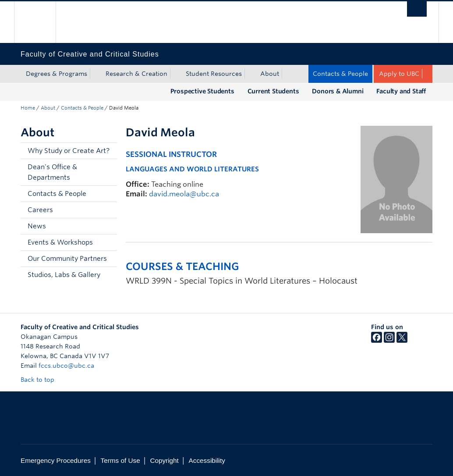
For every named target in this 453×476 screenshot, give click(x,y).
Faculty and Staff (401, 91)
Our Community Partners (67, 259)
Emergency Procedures (56, 460)
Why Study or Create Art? (69, 151)
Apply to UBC (399, 74)
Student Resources (214, 74)
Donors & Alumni (338, 91)
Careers (40, 210)
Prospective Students (202, 91)
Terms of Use (120, 460)
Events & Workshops (60, 242)
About (270, 74)
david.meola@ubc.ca (184, 194)
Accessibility (207, 460)
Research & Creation (136, 74)
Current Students (273, 91)
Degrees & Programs (57, 74)
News (37, 226)
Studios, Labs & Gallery (64, 275)
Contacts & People (340, 74)
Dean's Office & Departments (52, 172)
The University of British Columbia (41, 22)
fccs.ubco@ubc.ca (66, 366)
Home (28, 108)
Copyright (164, 460)
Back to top (42, 380)
